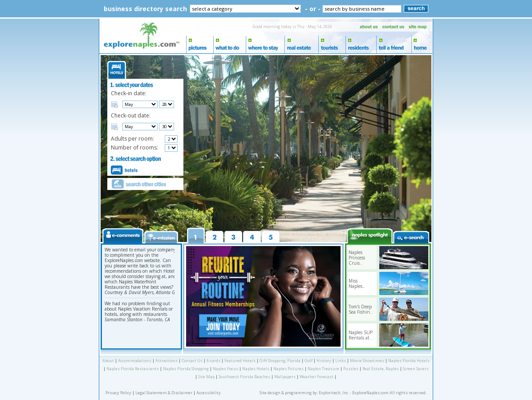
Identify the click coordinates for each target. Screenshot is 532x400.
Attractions (167, 361)
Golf (309, 361)
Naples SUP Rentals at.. (361, 335)
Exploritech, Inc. (334, 393)
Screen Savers (416, 369)
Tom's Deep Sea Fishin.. (361, 309)
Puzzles (351, 369)
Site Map (206, 377)
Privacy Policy (118, 393)
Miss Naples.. (357, 283)
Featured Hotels (240, 361)
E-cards (213, 361)
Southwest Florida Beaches (244, 377)
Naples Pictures (288, 369)
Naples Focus (225, 369)
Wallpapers (285, 377)
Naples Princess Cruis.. (357, 258)
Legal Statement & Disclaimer (164, 393)
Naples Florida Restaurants (133, 369)
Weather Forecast (317, 377)
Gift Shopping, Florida (280, 361)
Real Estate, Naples (381, 369)
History (324, 361)
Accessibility (209, 393)
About (108, 361)
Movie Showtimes (367, 361)
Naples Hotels (256, 369)
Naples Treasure (323, 369)
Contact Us (192, 361)
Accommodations (135, 361)
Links (341, 361)
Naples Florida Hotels (409, 361)
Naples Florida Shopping (186, 369)
